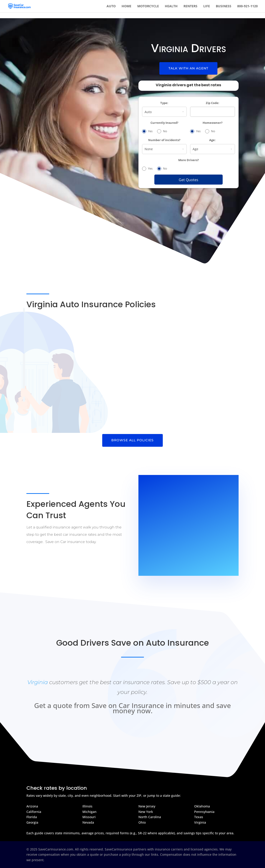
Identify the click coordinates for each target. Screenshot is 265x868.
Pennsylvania (204, 812)
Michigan (89, 812)
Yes (147, 131)
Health (171, 6)
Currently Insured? (164, 123)
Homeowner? (213, 123)
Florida (32, 817)
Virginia (38, 682)
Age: (212, 140)
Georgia (32, 822)
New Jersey (147, 806)
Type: (164, 103)
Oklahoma (202, 806)
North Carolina (150, 817)
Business (224, 6)
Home (126, 6)
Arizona (32, 806)
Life (207, 6)
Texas (199, 817)
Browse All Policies (132, 440)
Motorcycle (148, 6)
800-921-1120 (247, 6)
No (162, 131)
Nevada (88, 822)
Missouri (89, 817)
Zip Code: (213, 103)
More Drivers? (189, 160)
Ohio (142, 822)
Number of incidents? (164, 140)
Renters (190, 6)
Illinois (87, 806)
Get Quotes (189, 180)
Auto (111, 6)
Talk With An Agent (188, 68)
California (34, 812)
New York (146, 812)
